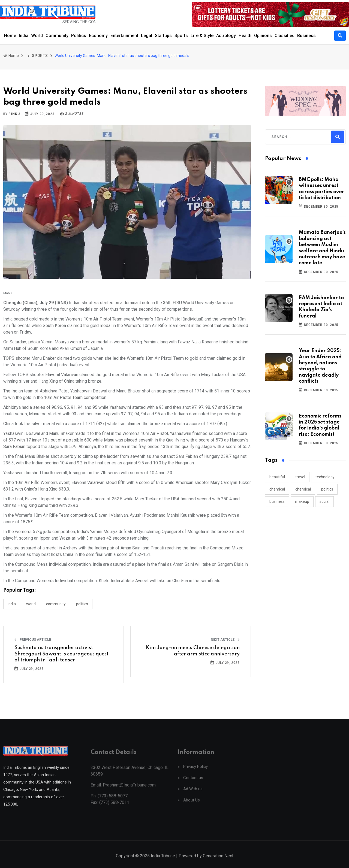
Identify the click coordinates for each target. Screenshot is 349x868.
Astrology (226, 36)
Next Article (225, 640)
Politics (79, 36)
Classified (285, 36)
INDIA (12, 604)
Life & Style (202, 36)
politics (327, 489)
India (24, 36)
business (277, 501)
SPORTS (40, 56)
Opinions (263, 36)
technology (325, 477)
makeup (302, 501)
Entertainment (124, 36)
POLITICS (82, 604)
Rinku (14, 114)
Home (10, 36)
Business (306, 36)
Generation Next (218, 862)
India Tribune (163, 862)
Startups (163, 36)
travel (300, 477)
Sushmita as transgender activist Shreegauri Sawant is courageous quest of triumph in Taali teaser (61, 654)
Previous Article (33, 640)
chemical (277, 489)
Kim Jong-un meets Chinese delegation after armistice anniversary (193, 651)
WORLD (31, 604)
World (37, 36)
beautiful (277, 477)
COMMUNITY (56, 604)
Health (245, 36)
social (324, 501)
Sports (181, 36)
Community (57, 36)
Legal (147, 36)
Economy (98, 36)
